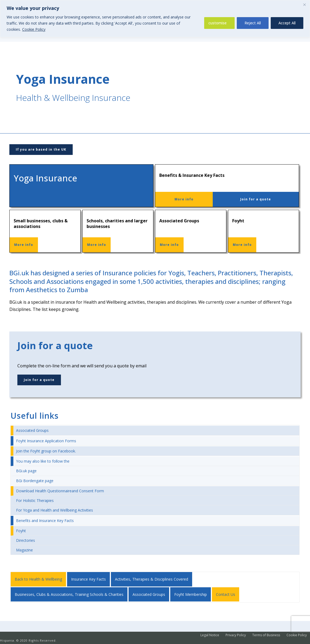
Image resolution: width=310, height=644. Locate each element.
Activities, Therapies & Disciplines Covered (152, 579)
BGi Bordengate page (35, 481)
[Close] (304, 5)
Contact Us (226, 594)
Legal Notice (210, 635)
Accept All (287, 23)
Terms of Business (266, 635)
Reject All (253, 23)
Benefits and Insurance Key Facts (45, 521)
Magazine (24, 550)
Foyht (238, 221)
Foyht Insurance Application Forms (46, 441)
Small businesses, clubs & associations (41, 224)
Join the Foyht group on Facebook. (46, 451)
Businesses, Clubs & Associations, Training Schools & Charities (69, 594)
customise (218, 23)
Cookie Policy (34, 29)
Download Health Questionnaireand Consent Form (60, 491)
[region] (155, 19)
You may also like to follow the (43, 461)
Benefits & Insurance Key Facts (192, 175)
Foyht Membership (191, 594)
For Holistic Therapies (35, 500)
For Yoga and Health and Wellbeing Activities (55, 510)
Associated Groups (179, 221)
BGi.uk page (26, 471)
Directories (26, 540)
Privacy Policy (236, 635)
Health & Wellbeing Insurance (73, 98)
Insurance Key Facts (88, 579)
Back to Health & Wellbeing (38, 579)
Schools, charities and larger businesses (117, 224)
